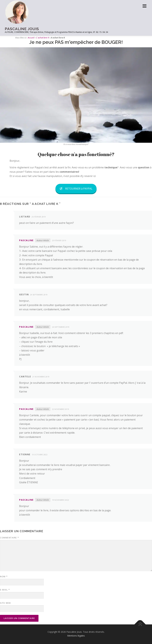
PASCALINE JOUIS (22, 29)
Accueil (31, 38)
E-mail (5, 590)
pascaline (26, 240)
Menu (144, 6)
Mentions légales (76, 636)
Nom (4, 576)
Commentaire (9, 538)
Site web (5, 603)
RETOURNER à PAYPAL (76, 189)
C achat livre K (42, 38)
